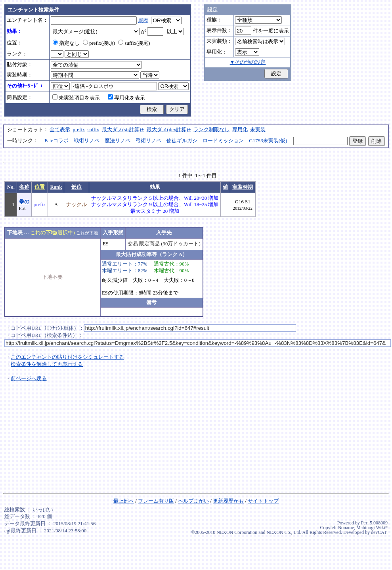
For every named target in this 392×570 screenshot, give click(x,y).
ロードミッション (223, 141)
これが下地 (87, 233)
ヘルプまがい (193, 501)
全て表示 (60, 130)
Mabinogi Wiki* (372, 528)
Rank (56, 187)
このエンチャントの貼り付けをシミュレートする (67, 357)
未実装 (258, 130)
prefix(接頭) (99, 43)
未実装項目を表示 (76, 98)
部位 (76, 187)
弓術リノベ (148, 141)
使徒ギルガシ (182, 141)
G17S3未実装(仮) (268, 141)
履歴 (143, 21)
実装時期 (243, 187)
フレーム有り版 (156, 501)
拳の (24, 202)
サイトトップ (263, 501)
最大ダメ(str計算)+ (123, 130)
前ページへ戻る (29, 379)
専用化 (240, 130)
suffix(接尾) (134, 43)
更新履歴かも (228, 501)
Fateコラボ (56, 141)
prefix (79, 130)
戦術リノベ (87, 141)
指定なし (66, 43)
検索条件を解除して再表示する (47, 364)
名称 (24, 187)
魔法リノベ (118, 141)
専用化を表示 (126, 98)
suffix (94, 130)
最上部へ (124, 501)
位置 (40, 187)
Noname (346, 528)
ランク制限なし (211, 130)
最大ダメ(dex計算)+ (169, 130)
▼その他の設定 (248, 62)
